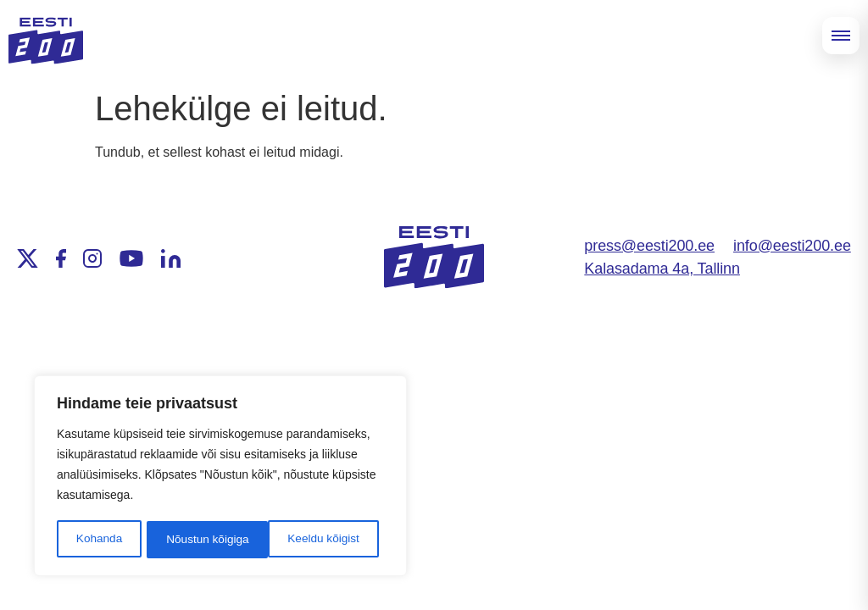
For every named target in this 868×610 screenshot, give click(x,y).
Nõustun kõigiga (324, 540)
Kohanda (98, 540)
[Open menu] (841, 36)
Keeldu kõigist (201, 540)
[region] (220, 477)
